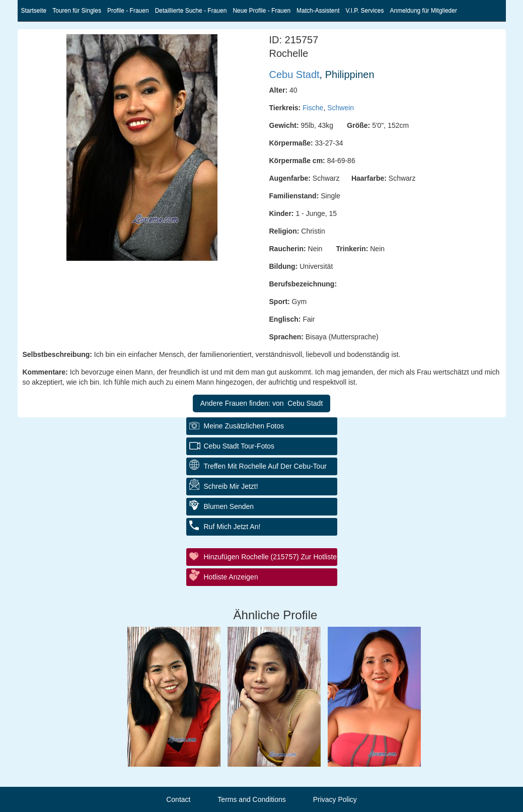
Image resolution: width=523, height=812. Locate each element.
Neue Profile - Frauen (261, 11)
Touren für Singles (77, 11)
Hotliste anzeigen (231, 577)
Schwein (341, 108)
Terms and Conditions (251, 799)
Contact (178, 799)
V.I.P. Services (364, 11)
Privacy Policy (335, 799)
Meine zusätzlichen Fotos (244, 426)
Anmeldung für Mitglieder (424, 11)
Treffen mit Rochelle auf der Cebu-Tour (265, 466)
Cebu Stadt (294, 75)
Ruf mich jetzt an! (232, 527)
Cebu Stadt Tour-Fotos (239, 446)
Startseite (34, 11)
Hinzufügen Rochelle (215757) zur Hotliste (271, 557)
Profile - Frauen (128, 11)
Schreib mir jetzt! (231, 486)
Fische (313, 108)
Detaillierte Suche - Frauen (191, 11)
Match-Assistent (318, 11)
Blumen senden (229, 506)
